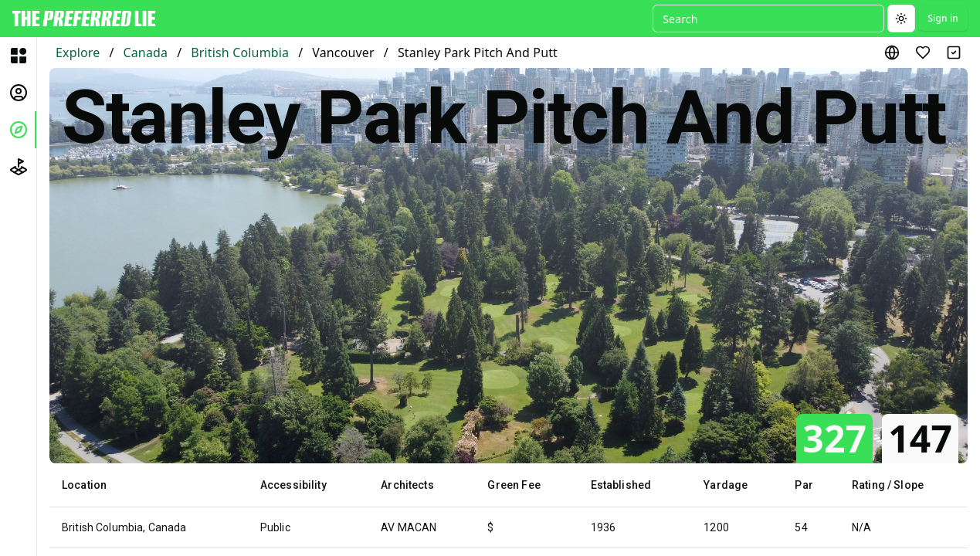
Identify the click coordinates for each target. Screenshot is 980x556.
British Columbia (240, 53)
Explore (78, 53)
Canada (145, 53)
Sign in (943, 18)
